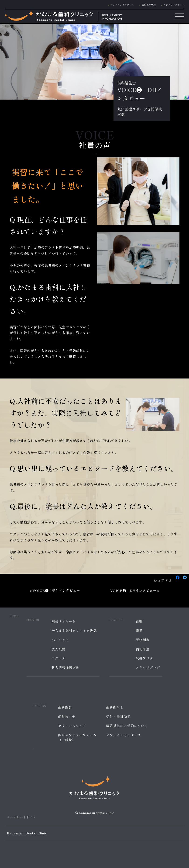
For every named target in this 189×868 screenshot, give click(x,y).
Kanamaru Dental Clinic (27, 833)
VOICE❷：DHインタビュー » (135, 590)
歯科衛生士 (115, 707)
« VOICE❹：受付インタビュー (55, 590)
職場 (139, 630)
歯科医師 (65, 707)
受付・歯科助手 (118, 717)
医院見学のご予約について (127, 726)
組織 (139, 621)
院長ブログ (144, 658)
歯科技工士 (67, 717)
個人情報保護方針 (65, 668)
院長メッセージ (64, 621)
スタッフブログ (148, 668)
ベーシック (60, 640)
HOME (14, 616)
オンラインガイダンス (122, 5)
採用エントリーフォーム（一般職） (77, 738)
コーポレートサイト (21, 817)
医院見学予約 (149, 5)
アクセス (58, 658)
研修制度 (143, 640)
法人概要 (58, 649)
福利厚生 (143, 649)
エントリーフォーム (174, 5)
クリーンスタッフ (72, 726)
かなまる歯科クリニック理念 (74, 630)
